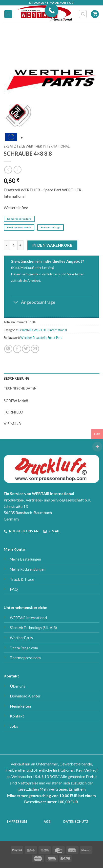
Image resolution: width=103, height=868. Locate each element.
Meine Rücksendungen (28, 569)
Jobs (14, 726)
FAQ (14, 589)
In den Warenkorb (52, 245)
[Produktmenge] (14, 245)
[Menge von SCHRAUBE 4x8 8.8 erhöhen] (21, 245)
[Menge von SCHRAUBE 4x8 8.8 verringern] (7, 245)
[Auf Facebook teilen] (17, 349)
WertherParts (21, 638)
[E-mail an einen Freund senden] (35, 349)
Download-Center (25, 696)
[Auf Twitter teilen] (26, 349)
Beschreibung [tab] (17, 378)
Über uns (18, 686)
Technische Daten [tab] (20, 388)
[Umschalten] (16, 303)
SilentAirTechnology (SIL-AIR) (33, 628)
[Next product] (8, 170)
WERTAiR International (28, 618)
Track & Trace (22, 579)
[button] (8, 14)
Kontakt (17, 716)
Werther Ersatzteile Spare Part (41, 338)
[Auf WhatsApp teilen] (8, 349)
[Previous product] (17, 170)
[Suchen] (83, 14)
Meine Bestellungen (25, 559)
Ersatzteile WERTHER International (37, 146)
